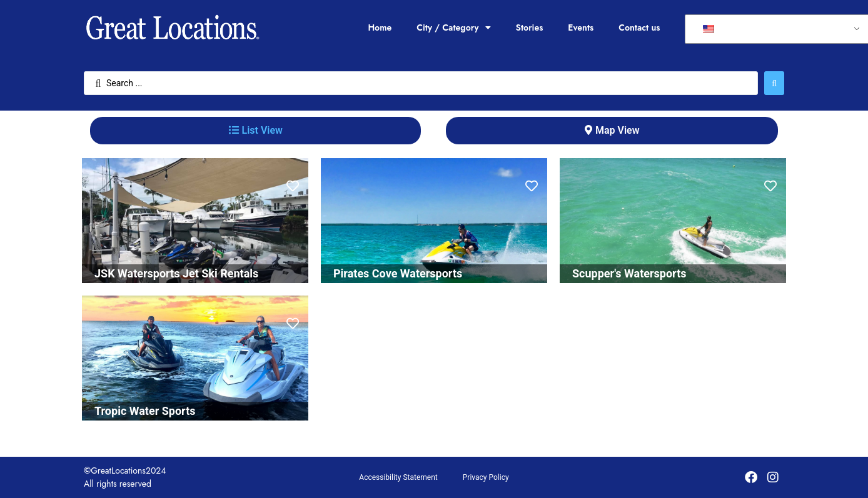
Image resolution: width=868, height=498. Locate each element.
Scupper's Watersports (629, 273)
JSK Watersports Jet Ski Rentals (176, 273)
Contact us (639, 27)
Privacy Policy (486, 477)
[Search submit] (774, 83)
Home (380, 27)
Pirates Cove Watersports (398, 273)
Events (581, 27)
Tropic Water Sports (145, 411)
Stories (530, 27)
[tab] (255, 131)
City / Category (453, 27)
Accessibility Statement (398, 477)
